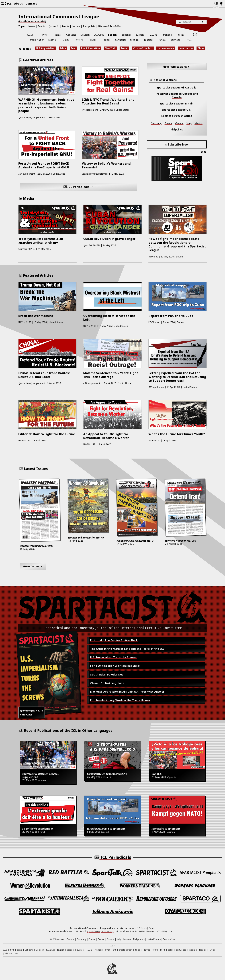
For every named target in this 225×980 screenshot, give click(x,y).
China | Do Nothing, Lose (107, 683)
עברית (181, 35)
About (18, 3)
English (112, 35)
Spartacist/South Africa (177, 116)
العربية (30, 35)
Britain (101, 937)
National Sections (165, 80)
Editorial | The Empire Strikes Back (114, 640)
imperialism (186, 48)
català (58, 35)
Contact (31, 3)
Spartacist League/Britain (177, 104)
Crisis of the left (143, 48)
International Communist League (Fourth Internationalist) (104, 926)
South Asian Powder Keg (107, 674)
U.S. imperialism (46, 48)
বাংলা (44, 35)
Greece (179, 123)
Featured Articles (38, 60)
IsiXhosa (176, 40)
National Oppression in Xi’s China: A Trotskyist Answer (127, 691)
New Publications (177, 67)
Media (66, 26)
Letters (76, 26)
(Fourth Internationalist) (32, 21)
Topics (22, 26)
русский (134, 40)
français (167, 35)
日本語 (66, 40)
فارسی (154, 35)
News (32, 26)
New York (110, 48)
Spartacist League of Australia (177, 88)
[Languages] (216, 4)
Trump (124, 48)
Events (42, 26)
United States (154, 937)
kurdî (93, 40)
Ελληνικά (99, 35)
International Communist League (59, 17)
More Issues (33, 566)
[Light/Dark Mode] (221, 4)
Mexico (199, 123)
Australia (60, 937)
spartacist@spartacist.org (100, 929)
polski (107, 40)
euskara (140, 35)
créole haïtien (37, 40)
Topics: (27, 49)
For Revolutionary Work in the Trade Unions (120, 700)
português (121, 40)
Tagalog (148, 40)
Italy (189, 123)
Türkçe (162, 40)
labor (63, 48)
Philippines (177, 130)
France (168, 123)
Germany (156, 123)
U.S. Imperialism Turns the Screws (113, 657)
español (126, 35)
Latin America (166, 48)
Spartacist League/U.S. (177, 110)
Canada (70, 937)
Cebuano (71, 35)
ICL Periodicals (78, 187)
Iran (74, 48)
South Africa (169, 937)
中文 (189, 40)
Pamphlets (89, 26)
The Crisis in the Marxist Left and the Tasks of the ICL (127, 649)
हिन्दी (195, 35)
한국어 (79, 40)
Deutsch (85, 35)
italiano (52, 40)
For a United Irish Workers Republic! (115, 666)
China (201, 48)
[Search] (203, 22)
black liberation (90, 48)
